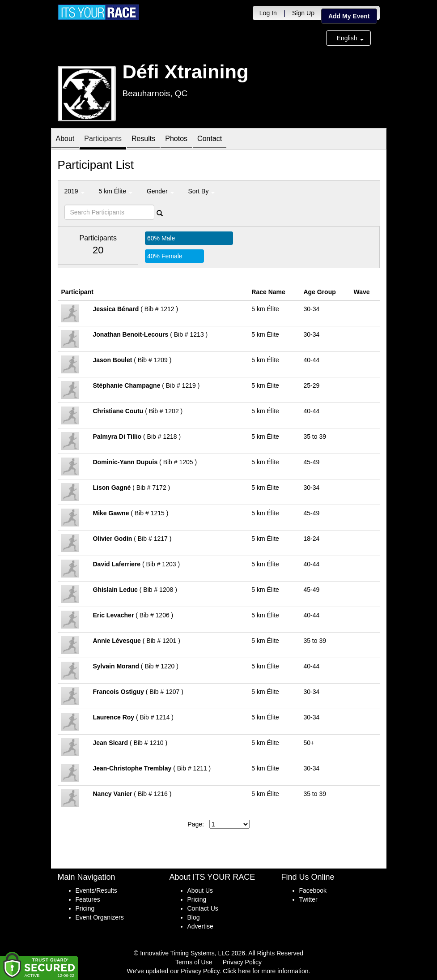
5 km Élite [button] (116, 191)
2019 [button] (74, 191)
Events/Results (96, 890)
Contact (210, 139)
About (65, 139)
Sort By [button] (202, 191)
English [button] (350, 38)
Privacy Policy (242, 962)
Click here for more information (265, 971)
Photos (176, 139)
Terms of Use (194, 962)
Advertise (200, 926)
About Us (200, 890)
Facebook (313, 890)
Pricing (85, 908)
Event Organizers (100, 917)
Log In (268, 13)
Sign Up (303, 13)
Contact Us (203, 908)
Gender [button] (160, 191)
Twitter (308, 899)
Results (143, 139)
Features (88, 899)
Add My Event (349, 16)
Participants (103, 139)
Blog (194, 917)
